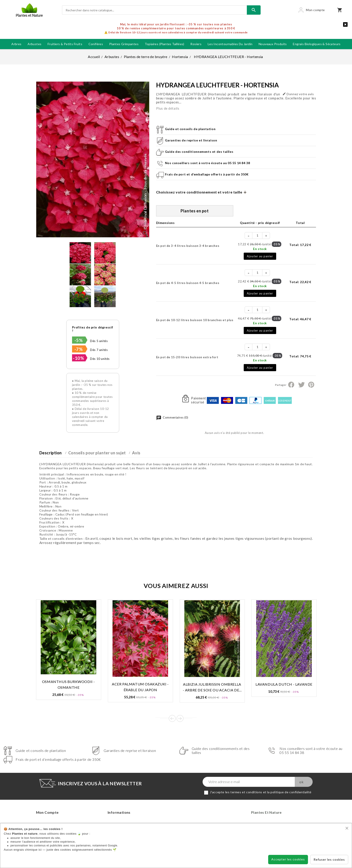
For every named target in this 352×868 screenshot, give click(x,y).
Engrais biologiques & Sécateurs (317, 44)
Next (180, 718)
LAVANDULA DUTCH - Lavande (284, 684)
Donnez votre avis (298, 94)
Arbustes (34, 44)
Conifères (96, 44)
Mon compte (47, 812)
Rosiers (196, 44)
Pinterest (311, 385)
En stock (260, 249)
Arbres (16, 44)
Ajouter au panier (260, 256)
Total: (300, 245)
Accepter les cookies (288, 859)
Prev (172, 718)
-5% (79, 340)
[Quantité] (257, 236)
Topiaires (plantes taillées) (165, 44)
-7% (79, 349)
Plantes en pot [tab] (195, 211)
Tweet (301, 385)
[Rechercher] (154, 10)
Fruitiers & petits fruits (65, 44)
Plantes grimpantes (124, 44)
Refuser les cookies (329, 859)
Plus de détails (168, 108)
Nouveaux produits (273, 44)
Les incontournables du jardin (230, 44)
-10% (78, 358)
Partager (291, 385)
